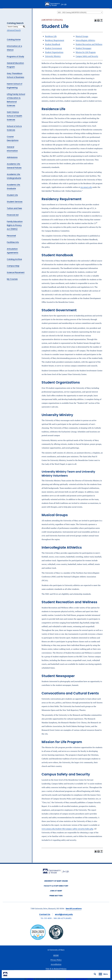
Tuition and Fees (14, 208)
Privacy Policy (56, 960)
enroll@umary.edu (64, 914)
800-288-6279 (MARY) (63, 918)
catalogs (30, 979)
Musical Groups (82, 36)
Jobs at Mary (56, 891)
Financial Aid (13, 215)
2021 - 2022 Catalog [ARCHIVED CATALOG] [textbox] (72, 12)
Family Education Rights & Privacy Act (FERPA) (15, 225)
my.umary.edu (86, 187)
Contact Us (45, 914)
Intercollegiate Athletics (85, 40)
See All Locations (74, 909)
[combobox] (80, 12)
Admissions (12, 157)
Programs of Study (15, 56)
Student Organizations (54, 52)
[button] (95, 974)
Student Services (15, 202)
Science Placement (16, 272)
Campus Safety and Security (87, 56)
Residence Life (51, 36)
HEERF (56, 955)
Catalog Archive (14, 259)
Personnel (11, 236)
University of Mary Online (56, 881)
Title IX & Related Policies (56, 969)
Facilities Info (13, 242)
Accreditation (56, 964)
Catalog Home (14, 39)
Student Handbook (53, 44)
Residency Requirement (55, 40)
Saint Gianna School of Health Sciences (14, 116)
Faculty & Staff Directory (56, 886)
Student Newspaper (84, 48)
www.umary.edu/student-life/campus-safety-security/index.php (67, 829)
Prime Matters (56, 896)
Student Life (12, 195)
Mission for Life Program (86, 52)
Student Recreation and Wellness (89, 44)
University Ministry (53, 56)
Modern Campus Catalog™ (77, 979)
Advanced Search (14, 30)
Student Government (53, 48)
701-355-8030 (46, 918)
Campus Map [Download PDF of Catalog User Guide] (13, 266)
